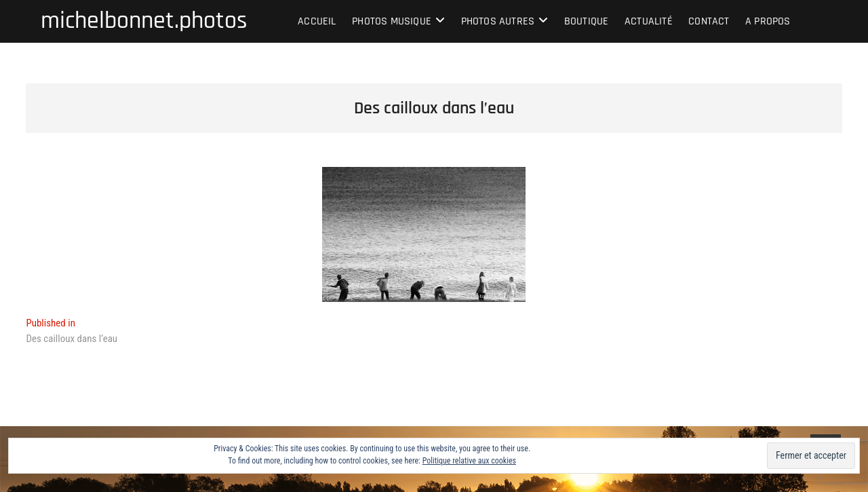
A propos (768, 21)
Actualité (649, 21)
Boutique (587, 21)
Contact (709, 21)
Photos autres (498, 21)
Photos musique (392, 21)
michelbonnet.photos (144, 21)
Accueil (317, 21)
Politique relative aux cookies (469, 461)
